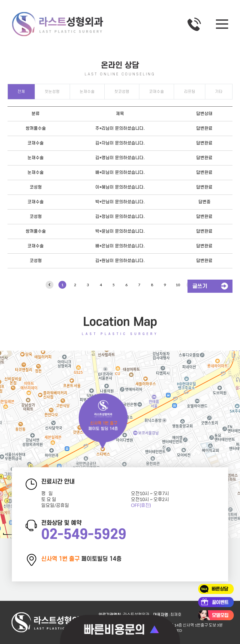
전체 (21, 91)
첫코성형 (122, 91)
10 (178, 285)
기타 (219, 91)
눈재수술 (87, 91)
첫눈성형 (52, 91)
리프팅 (190, 91)
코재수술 (157, 91)
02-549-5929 (84, 535)
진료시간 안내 (58, 482)
